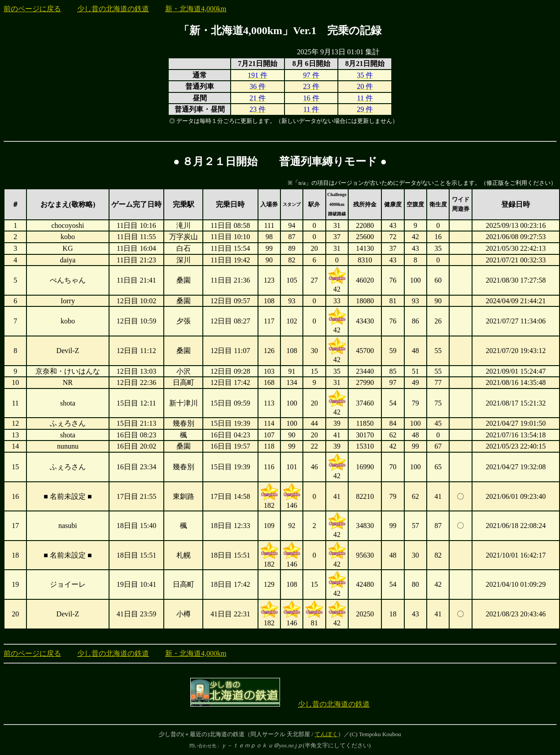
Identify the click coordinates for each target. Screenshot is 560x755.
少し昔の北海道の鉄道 (113, 9)
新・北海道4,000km (196, 9)
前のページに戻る (32, 9)
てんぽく (326, 734)
